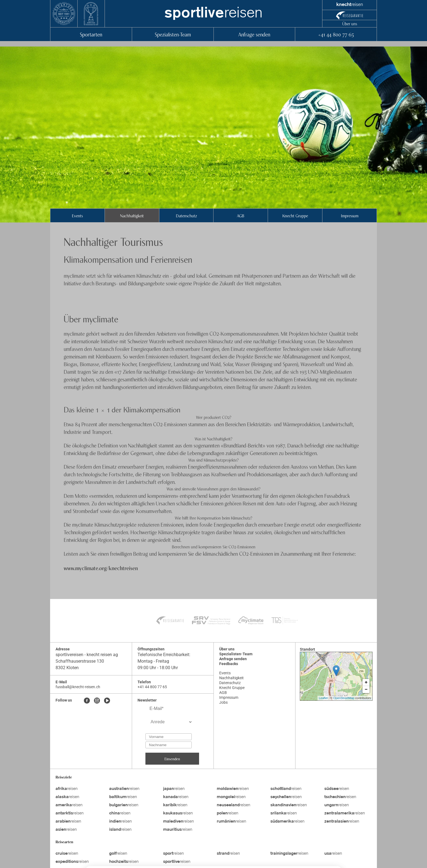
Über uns (350, 23)
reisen (213, 14)
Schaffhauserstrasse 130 (80, 661)
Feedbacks (229, 664)
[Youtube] (107, 701)
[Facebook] (87, 701)
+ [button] (366, 682)
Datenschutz (186, 215)
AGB (241, 215)
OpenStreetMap (344, 698)
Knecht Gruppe (295, 215)
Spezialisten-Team (173, 34)
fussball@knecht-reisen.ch (78, 687)
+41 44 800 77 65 (336, 34)
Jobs (223, 702)
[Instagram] (97, 701)
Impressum (350, 215)
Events (77, 215)
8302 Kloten (67, 668)
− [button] (366, 690)
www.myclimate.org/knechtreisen (101, 568)
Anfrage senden (254, 34)
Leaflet (323, 698)
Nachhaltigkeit (132, 215)
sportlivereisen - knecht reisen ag (87, 655)
